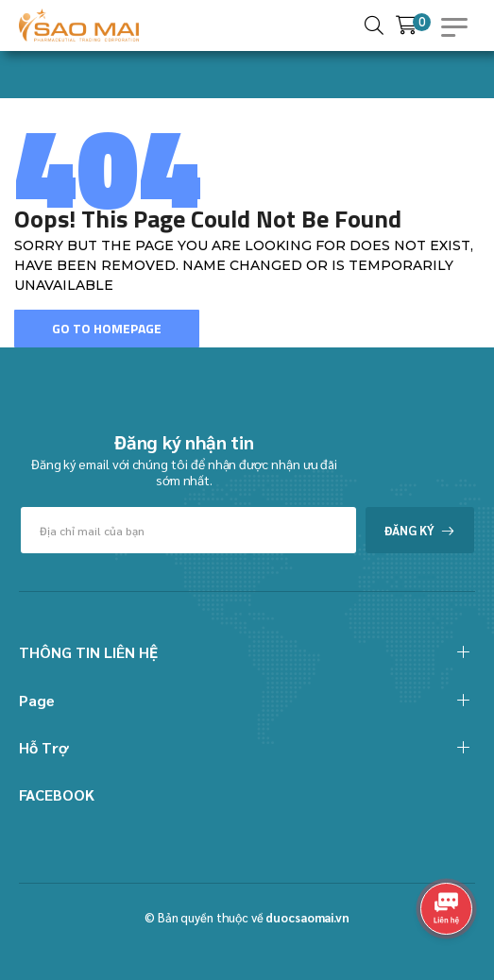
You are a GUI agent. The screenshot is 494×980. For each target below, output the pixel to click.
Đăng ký (409, 530)
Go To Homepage (107, 328)
